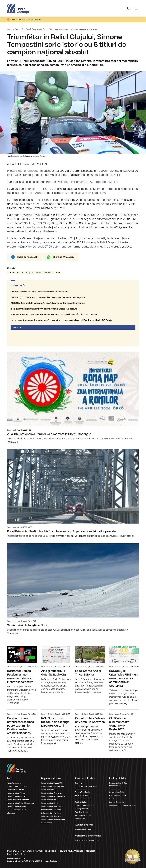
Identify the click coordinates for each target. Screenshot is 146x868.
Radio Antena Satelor (15, 790)
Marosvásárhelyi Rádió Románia (54, 820)
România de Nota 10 (83, 812)
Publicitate (13, 851)
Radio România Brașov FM (51, 783)
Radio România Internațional (18, 800)
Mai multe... (18, 327)
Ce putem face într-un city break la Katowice (90, 727)
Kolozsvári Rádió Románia (51, 816)
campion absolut (16, 273)
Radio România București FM (52, 786)
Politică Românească (83, 799)
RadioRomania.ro (14, 783)
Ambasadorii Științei (83, 815)
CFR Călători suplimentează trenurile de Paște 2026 (124, 731)
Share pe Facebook (27, 257)
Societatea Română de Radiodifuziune (118, 784)
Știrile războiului (81, 802)
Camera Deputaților (117, 802)
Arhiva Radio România (84, 795)
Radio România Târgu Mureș (52, 806)
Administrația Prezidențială (120, 789)
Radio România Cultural (16, 793)
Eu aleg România (82, 809)
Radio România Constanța (51, 793)
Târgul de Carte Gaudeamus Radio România (86, 788)
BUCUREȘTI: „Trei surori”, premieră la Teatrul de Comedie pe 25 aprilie (73, 297)
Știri (17, 29)
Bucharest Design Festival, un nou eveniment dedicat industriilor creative (22, 676)
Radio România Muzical (16, 796)
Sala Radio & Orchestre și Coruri (87, 840)
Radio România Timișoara (51, 810)
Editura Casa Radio (82, 792)
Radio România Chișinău (17, 806)
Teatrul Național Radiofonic (18, 810)
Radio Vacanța (47, 823)
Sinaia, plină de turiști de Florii (73, 589)
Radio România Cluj (49, 790)
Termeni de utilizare (46, 851)
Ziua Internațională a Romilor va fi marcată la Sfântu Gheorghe (73, 309)
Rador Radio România (84, 830)
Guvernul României (117, 792)
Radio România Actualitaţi (17, 786)
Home (10, 29)
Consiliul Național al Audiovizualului (123, 805)
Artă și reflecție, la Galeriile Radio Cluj (56, 670)
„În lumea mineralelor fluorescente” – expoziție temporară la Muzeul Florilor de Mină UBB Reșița (73, 320)
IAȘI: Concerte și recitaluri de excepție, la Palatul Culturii (56, 727)
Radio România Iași (49, 800)
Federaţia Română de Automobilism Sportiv (90, 182)
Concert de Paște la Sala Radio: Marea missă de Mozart (73, 292)
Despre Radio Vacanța (71, 851)
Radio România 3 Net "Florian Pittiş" (21, 803)
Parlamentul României (118, 795)
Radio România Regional (85, 805)
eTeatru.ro (11, 813)
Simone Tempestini (28, 171)
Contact (91, 851)
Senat (112, 799)
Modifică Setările (16, 854)
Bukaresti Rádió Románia (51, 813)
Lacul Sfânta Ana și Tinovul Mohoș (90, 670)
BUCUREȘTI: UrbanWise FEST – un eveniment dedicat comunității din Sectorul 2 (124, 676)
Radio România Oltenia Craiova (53, 796)
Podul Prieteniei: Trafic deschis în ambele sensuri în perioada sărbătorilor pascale (73, 315)
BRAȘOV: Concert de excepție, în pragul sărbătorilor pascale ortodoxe (73, 303)
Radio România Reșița (50, 803)
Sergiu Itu (30, 273)
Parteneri (27, 851)
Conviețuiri (79, 783)
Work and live (80, 819)
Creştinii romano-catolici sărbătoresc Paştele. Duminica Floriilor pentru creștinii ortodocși (22, 731)
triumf (58, 273)
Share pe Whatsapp (63, 257)
